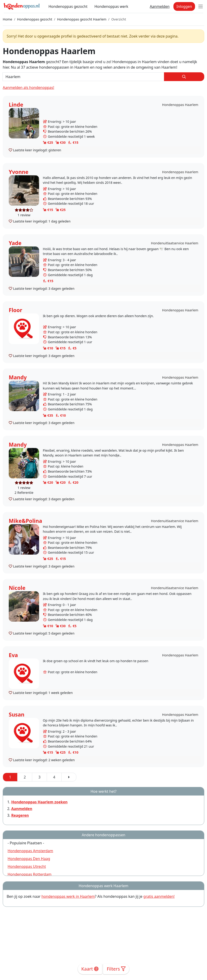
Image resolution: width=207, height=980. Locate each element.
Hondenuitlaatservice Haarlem (175, 243)
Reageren (20, 815)
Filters (116, 969)
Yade (15, 243)
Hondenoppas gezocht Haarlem (82, 19)
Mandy (18, 377)
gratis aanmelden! (159, 896)
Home (7, 19)
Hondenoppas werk (111, 6)
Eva (13, 655)
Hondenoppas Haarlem (180, 105)
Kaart (90, 969)
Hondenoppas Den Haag (29, 859)
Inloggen (184, 6)
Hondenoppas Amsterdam (30, 851)
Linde (16, 105)
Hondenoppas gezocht (68, 6)
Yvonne (19, 172)
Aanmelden (160, 6)
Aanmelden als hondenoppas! (29, 88)
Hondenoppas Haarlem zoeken (39, 802)
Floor (16, 310)
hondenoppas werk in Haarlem (68, 896)
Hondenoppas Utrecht (27, 866)
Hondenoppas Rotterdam (30, 874)
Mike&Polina (25, 521)
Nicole (17, 588)
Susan (17, 714)
